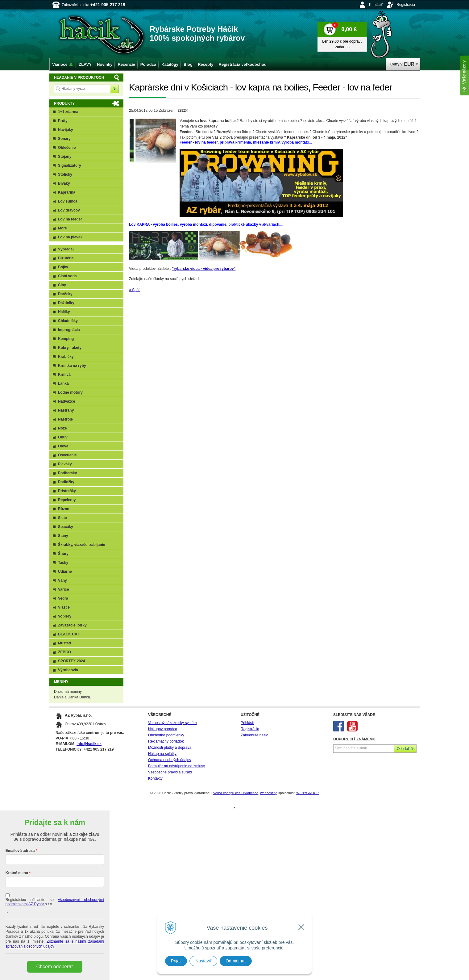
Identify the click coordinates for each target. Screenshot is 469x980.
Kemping (66, 339)
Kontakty (155, 778)
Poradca (148, 64)
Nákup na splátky (162, 754)
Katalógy (170, 64)
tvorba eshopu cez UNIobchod (235, 793)
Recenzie (126, 64)
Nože (62, 428)
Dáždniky (66, 303)
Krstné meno (17, 873)
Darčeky (65, 294)
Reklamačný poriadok (166, 741)
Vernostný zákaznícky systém (172, 723)
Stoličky (65, 174)
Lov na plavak (70, 237)
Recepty (206, 64)
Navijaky (66, 130)
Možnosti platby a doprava (170, 748)
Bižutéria (66, 258)
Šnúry (63, 554)
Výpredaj (66, 249)
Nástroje (65, 419)
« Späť (135, 290)
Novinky (105, 64)
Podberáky (67, 473)
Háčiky (64, 312)
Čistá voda (67, 276)
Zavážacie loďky (72, 625)
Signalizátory (70, 165)
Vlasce (64, 607)
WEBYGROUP (307, 793)
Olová (63, 446)
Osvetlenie (67, 455)
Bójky (63, 267)
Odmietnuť (236, 961)
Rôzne (64, 509)
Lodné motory (70, 392)
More (62, 228)
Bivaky (64, 183)
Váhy (62, 580)
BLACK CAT (69, 634)
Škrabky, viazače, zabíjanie (82, 545)
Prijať (176, 961)
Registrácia (406, 5)
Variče (63, 589)
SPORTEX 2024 (71, 661)
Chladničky (68, 321)
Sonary (64, 139)
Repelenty (67, 500)
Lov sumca (68, 201)
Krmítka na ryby (72, 366)
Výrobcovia (68, 670)
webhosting (269, 793)
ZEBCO (64, 652)
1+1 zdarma (68, 112)
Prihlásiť (376, 5)
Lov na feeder (70, 219)
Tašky (63, 563)
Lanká (63, 383)
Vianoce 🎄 (63, 64)
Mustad (64, 643)
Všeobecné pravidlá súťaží (170, 772)
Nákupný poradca (163, 729)
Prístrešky (67, 491)
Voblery (65, 616)
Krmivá (64, 375)
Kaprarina (67, 192)
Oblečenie (67, 148)
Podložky (66, 482)
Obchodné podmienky (166, 735)
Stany (63, 536)
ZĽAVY (85, 64)
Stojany (65, 157)
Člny (62, 285)
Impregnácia (69, 330)
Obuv (63, 437)
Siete (62, 518)
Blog (188, 64)
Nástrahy (66, 410)
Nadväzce (66, 401)
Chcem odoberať (55, 967)
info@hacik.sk (89, 744)
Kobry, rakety (70, 348)
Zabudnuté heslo (254, 735)
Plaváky (65, 464)
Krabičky (66, 357)
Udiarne (65, 572)
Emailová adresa (20, 851)
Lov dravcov (69, 210)
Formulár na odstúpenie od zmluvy (176, 766)
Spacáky (66, 527)
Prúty (63, 121)
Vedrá (63, 598)
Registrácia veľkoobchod (243, 64)
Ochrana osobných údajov (170, 760)
